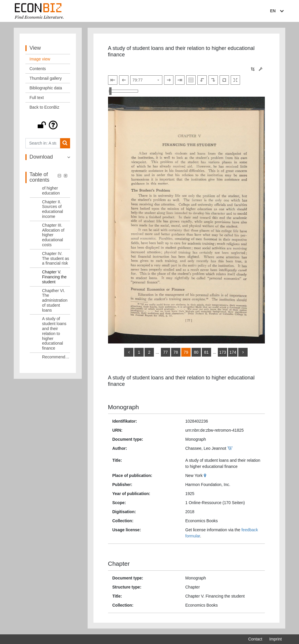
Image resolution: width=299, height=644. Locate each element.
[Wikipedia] (231, 448)
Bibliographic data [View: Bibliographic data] (46, 88)
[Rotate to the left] (202, 80)
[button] (48, 125)
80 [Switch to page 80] (196, 352)
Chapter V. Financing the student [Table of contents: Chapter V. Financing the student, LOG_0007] (54, 277)
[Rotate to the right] (213, 80)
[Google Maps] (206, 475)
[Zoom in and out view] (124, 91)
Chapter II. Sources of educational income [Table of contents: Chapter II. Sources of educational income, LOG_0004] (53, 209)
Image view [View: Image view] (40, 59)
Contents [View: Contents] (38, 69)
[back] (129, 352)
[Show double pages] (191, 80)
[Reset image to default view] (224, 80)
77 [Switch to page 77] (166, 352)
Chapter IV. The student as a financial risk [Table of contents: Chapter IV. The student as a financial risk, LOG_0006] (56, 258)
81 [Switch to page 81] (206, 352)
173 (223, 352)
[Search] (65, 143)
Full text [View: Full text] (37, 98)
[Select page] (146, 80)
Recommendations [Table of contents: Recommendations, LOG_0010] (56, 357)
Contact (255, 639)
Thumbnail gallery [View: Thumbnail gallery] (46, 78)
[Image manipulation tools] (261, 69)
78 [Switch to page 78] (176, 352)
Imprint (275, 639)
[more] (243, 352)
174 (233, 352)
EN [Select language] (278, 11)
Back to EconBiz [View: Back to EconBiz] (44, 107)
